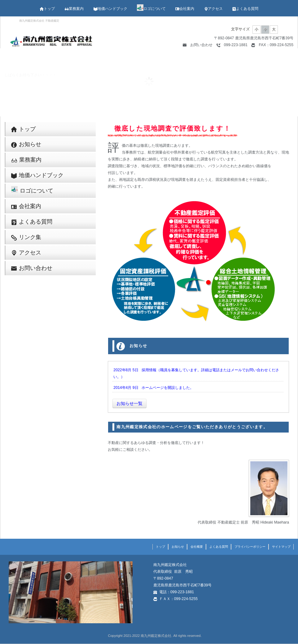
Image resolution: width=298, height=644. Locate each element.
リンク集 (26, 237)
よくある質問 (245, 9)
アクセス (213, 9)
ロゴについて (151, 9)
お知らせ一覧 (129, 403)
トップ (47, 9)
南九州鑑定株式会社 (156, 636)
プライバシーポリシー (250, 547)
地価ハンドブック (110, 9)
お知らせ (26, 144)
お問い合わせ (198, 45)
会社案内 (185, 9)
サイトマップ (281, 547)
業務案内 (74, 9)
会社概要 (197, 547)
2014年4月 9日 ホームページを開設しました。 (153, 388)
